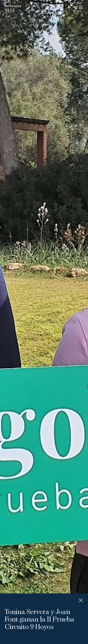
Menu (81, 7)
